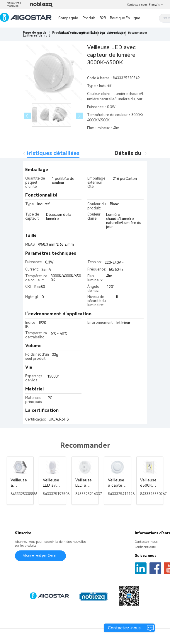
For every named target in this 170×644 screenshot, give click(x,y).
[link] (36, 36)
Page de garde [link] (35, 33)
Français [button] (156, 5)
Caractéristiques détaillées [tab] (44, 153)
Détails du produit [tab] (138, 153)
